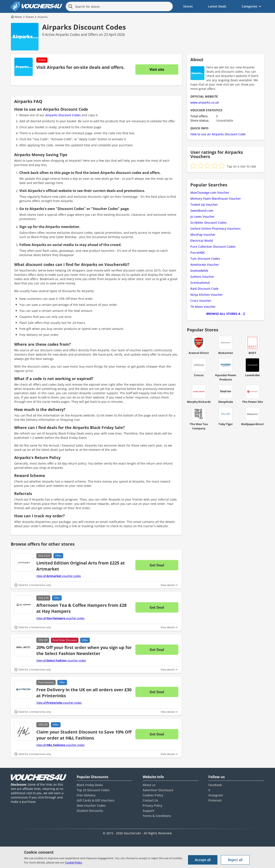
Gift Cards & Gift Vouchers (96, 800)
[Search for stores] (119, 6)
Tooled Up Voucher (204, 205)
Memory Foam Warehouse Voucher (216, 199)
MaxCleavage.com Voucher (210, 192)
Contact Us (150, 800)
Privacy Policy (152, 805)
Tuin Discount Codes (205, 259)
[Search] (70, 6)
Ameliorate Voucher (205, 265)
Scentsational (200, 283)
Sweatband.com (202, 211)
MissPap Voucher (203, 235)
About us (149, 785)
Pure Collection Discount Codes (213, 247)
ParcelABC (198, 253)
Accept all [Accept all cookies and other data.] (203, 860)
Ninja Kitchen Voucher (207, 295)
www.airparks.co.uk (205, 102)
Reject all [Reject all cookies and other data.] (235, 860)
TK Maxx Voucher (203, 307)
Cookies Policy (153, 795)
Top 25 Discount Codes (93, 790)
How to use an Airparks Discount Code (218, 134)
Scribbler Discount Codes (209, 223)
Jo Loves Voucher (202, 217)
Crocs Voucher (201, 301)
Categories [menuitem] (250, 6)
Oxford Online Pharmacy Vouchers (215, 229)
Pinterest (215, 800)
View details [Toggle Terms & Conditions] (168, 585)
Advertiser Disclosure (158, 790)
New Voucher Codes (91, 805)
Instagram (216, 795)
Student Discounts (90, 811)
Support (148, 811)
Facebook (215, 785)
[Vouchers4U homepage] (37, 6)
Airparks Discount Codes (84, 27)
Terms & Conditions (157, 816)
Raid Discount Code (204, 289)
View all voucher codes (59, 576)
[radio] (193, 166)
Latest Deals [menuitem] (217, 6)
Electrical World (202, 241)
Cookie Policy (74, 862)
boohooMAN (199, 271)
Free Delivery (86, 795)
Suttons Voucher (202, 277)
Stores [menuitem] (188, 6)
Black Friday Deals (90, 785)
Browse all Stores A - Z (226, 314)
